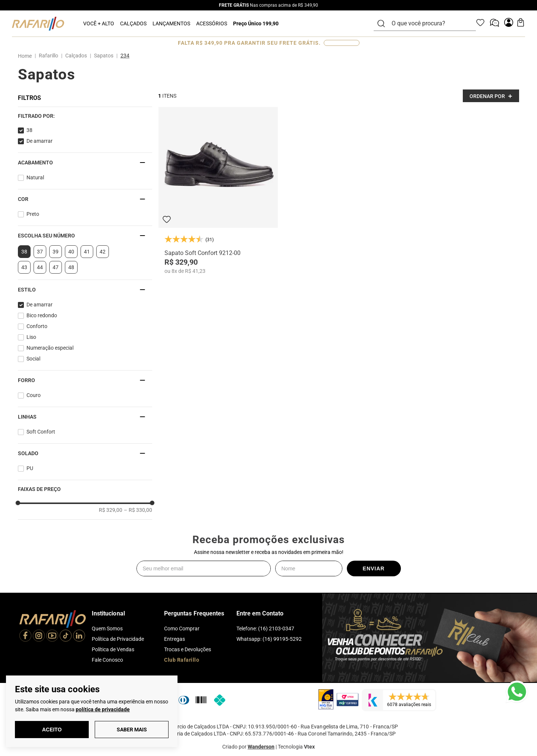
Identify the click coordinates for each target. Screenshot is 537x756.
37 (40, 252)
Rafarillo (48, 56)
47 (56, 267)
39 (56, 252)
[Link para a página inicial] (26, 56)
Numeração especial (50, 348)
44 (40, 267)
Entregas (175, 639)
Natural (35, 177)
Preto (33, 214)
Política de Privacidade (118, 639)
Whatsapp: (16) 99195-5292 (269, 639)
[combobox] (429, 23)
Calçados (76, 56)
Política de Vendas (113, 649)
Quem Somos (107, 629)
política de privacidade (103, 709)
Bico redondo (42, 315)
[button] (85, 116)
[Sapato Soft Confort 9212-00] (218, 191)
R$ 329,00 (111, 510)
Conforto (37, 326)
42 (103, 252)
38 (29, 130)
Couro (34, 395)
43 (24, 267)
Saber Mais (132, 730)
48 (71, 267)
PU (30, 468)
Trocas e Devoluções (188, 649)
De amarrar (40, 141)
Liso (31, 337)
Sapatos (104, 56)
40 (71, 252)
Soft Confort (41, 432)
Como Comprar (182, 629)
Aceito (52, 730)
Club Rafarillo (182, 660)
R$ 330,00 (138, 510)
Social (33, 359)
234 (125, 56)
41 (87, 252)
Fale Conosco (107, 660)
